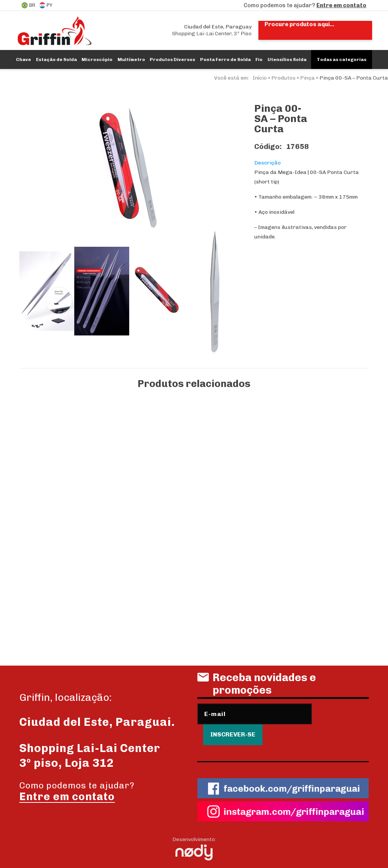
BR (28, 5)
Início (260, 78)
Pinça (307, 78)
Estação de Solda (56, 60)
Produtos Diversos (172, 60)
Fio (259, 60)
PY (46, 5)
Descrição (268, 163)
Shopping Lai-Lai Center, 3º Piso (212, 30)
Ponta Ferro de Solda (225, 60)
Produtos (283, 78)
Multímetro (131, 60)
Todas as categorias (342, 60)
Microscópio (97, 60)
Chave (23, 60)
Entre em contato (341, 5)
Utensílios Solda (287, 60)
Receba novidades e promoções (257, 684)
